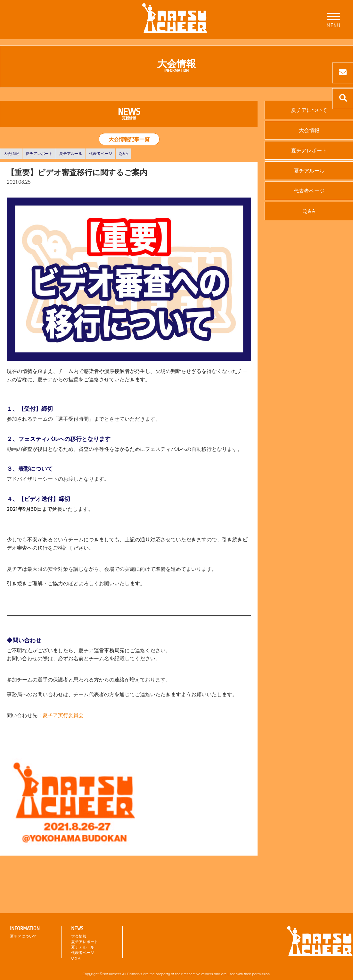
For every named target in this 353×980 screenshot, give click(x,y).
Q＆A (123, 153)
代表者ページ (101, 153)
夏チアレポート (39, 153)
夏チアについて (23, 936)
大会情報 (11, 153)
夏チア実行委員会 (63, 715)
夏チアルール (71, 153)
